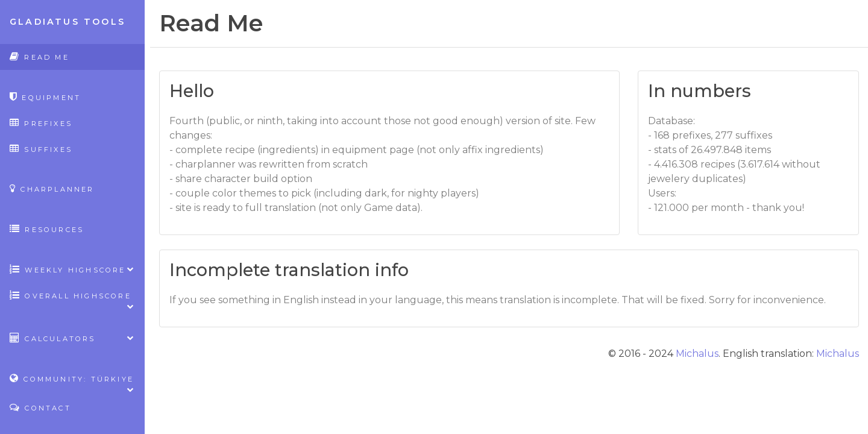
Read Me (39, 56)
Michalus (697, 354)
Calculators (72, 338)
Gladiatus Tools (68, 22)
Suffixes (41, 149)
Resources (47, 229)
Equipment (45, 97)
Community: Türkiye (72, 382)
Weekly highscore (72, 269)
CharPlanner (52, 188)
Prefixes (41, 123)
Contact (40, 407)
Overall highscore (72, 299)
